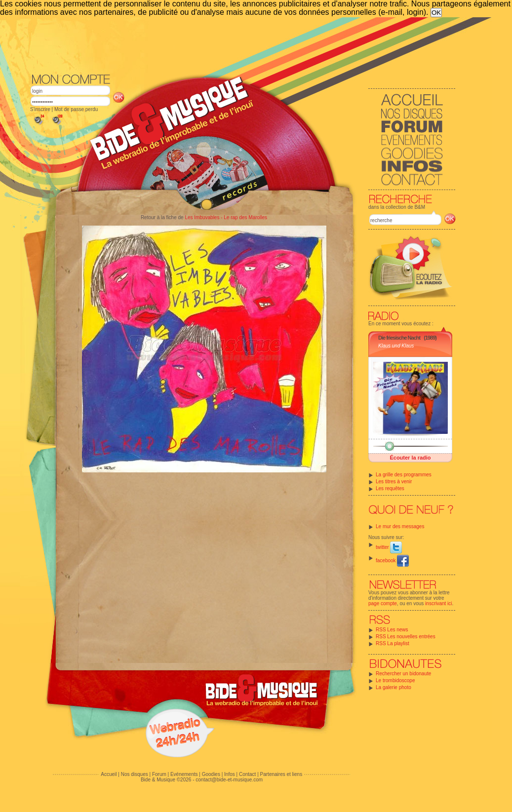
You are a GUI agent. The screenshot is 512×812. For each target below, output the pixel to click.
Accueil (109, 774)
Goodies (211, 774)
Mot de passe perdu (76, 109)
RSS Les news (392, 630)
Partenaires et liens (281, 774)
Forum (159, 774)
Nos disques (135, 774)
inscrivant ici (438, 603)
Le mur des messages (400, 526)
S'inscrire (40, 109)
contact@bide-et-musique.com (229, 780)
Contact (247, 774)
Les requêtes (390, 488)
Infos (230, 774)
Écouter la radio (410, 458)
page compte (383, 603)
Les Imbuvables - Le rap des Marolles (226, 217)
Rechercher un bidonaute (403, 674)
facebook (392, 561)
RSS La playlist (393, 643)
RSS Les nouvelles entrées (406, 637)
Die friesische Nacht (399, 338)
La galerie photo (394, 687)
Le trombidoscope (395, 680)
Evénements (184, 774)
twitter (389, 547)
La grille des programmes (404, 475)
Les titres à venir (394, 482)
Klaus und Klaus (396, 346)
